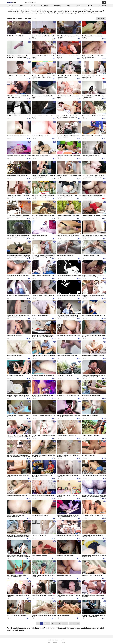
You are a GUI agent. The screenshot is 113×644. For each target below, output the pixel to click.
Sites (68, 6)
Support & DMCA (53, 640)
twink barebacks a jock (36, 12)
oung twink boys (68, 11)
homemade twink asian (100, 12)
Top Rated (32, 6)
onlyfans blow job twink (80, 13)
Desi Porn (90, 6)
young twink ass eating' (99, 10)
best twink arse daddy (44, 13)
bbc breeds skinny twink (63, 10)
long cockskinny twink (75, 10)
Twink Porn (10, 6)
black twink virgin (69, 13)
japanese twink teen (58, 12)
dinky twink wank (90, 12)
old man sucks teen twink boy (31, 13)
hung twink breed (24, 10)
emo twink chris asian (18, 13)
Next (78, 623)
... (74, 623)
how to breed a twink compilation (39, 10)
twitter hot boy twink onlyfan (58, 13)
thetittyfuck (102, 6)
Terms (63, 640)
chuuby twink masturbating (13, 12)
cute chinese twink (13, 10)
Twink (12, 2)
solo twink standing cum (93, 13)
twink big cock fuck (87, 10)
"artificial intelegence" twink (79, 11)
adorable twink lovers (47, 11)
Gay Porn (78, 6)
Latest (21, 6)
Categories (57, 6)
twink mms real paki (25, 11)
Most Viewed (45, 6)
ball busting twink (53, 10)
